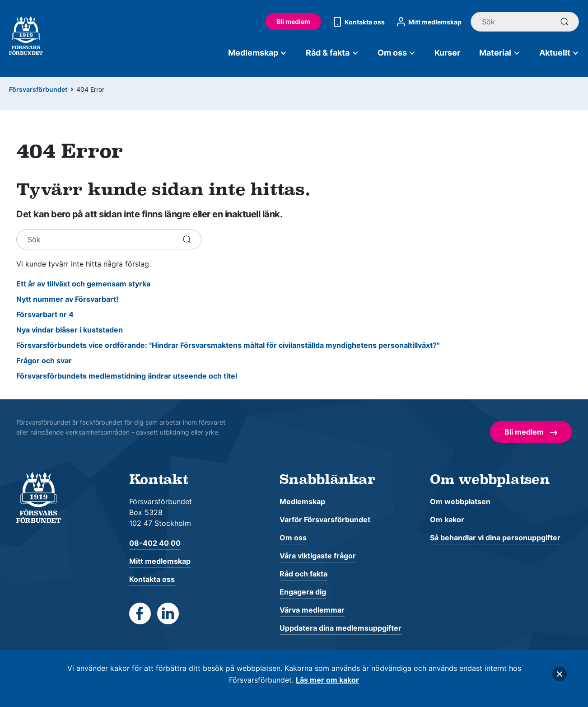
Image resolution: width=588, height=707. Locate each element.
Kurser (447, 53)
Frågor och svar (44, 361)
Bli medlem (293, 21)
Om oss (397, 53)
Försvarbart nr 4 (45, 314)
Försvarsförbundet (38, 89)
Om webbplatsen (460, 501)
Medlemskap (258, 53)
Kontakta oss (357, 22)
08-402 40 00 (155, 543)
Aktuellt (559, 53)
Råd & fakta (332, 53)
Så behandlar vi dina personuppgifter (495, 538)
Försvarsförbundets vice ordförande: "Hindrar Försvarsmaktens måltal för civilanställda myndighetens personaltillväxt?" (228, 345)
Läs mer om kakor (327, 680)
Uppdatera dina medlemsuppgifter (341, 628)
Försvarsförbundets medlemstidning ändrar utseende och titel (127, 376)
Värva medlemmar (312, 610)
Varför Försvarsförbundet (325, 520)
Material (500, 53)
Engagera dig (303, 592)
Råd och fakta (303, 574)
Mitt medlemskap (428, 22)
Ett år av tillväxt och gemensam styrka (83, 284)
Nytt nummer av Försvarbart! (67, 299)
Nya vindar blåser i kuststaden (70, 330)
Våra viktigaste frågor (318, 556)
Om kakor (447, 520)
